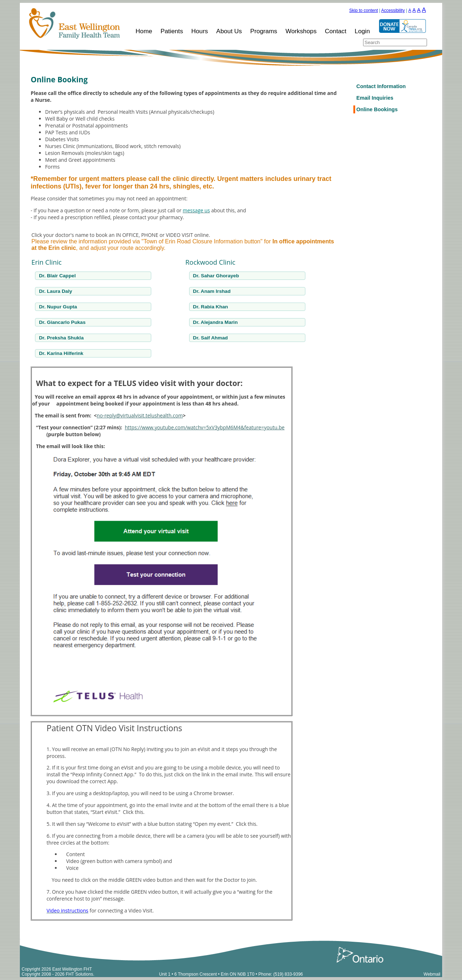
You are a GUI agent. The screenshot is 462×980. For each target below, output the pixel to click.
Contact (336, 31)
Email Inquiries (375, 98)
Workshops (301, 31)
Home (144, 31)
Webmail (432, 974)
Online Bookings (377, 109)
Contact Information (381, 86)
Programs (264, 31)
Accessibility (393, 10)
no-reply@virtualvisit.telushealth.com (140, 415)
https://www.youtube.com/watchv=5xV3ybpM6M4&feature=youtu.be (205, 427)
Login (362, 31)
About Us (229, 31)
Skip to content (364, 10)
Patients (172, 31)
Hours (200, 31)
